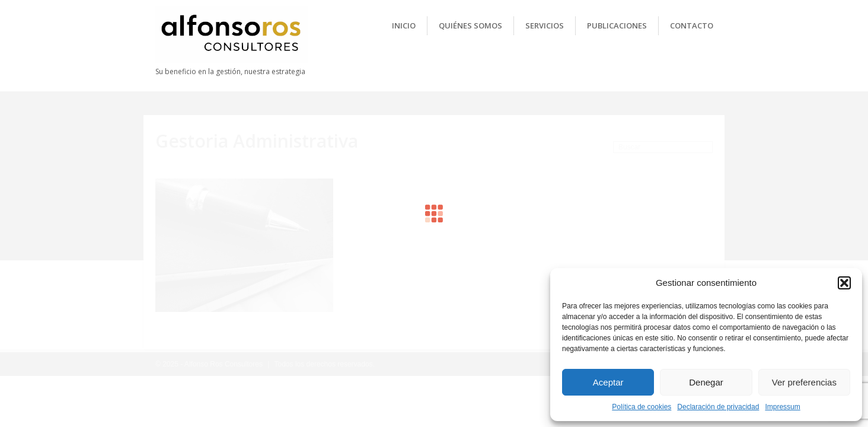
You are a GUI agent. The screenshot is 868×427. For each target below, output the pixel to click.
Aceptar (608, 382)
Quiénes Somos (470, 26)
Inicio (404, 26)
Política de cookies (642, 407)
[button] (844, 283)
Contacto (692, 26)
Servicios (545, 26)
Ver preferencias (804, 382)
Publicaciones (617, 26)
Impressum (782, 407)
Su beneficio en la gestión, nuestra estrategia (230, 71)
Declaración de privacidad (718, 407)
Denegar (706, 382)
